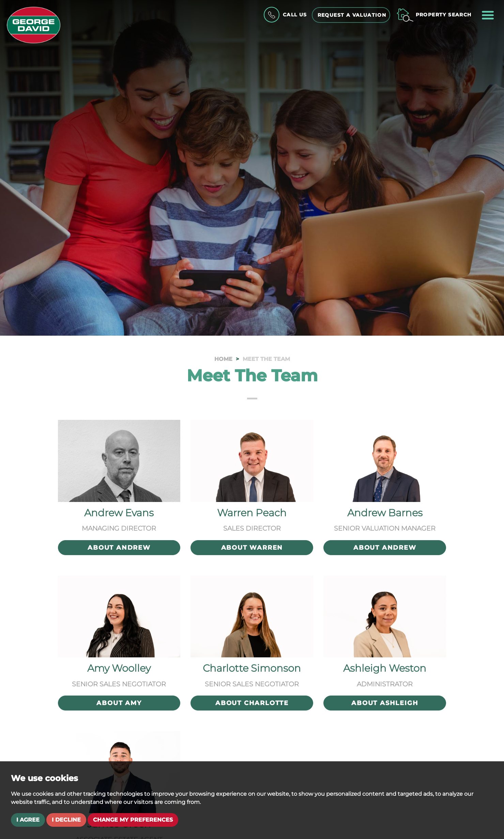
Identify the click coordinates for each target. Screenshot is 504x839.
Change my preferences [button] (133, 820)
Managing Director (119, 528)
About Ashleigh (385, 703)
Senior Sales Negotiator (119, 684)
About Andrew (119, 548)
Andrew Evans (119, 513)
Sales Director (252, 528)
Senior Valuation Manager (385, 528)
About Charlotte (252, 703)
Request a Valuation (352, 15)
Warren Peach (252, 513)
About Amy (119, 703)
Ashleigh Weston (385, 668)
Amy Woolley (119, 668)
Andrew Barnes (385, 513)
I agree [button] (28, 820)
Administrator (385, 684)
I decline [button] (66, 820)
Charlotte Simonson (252, 668)
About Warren (252, 548)
